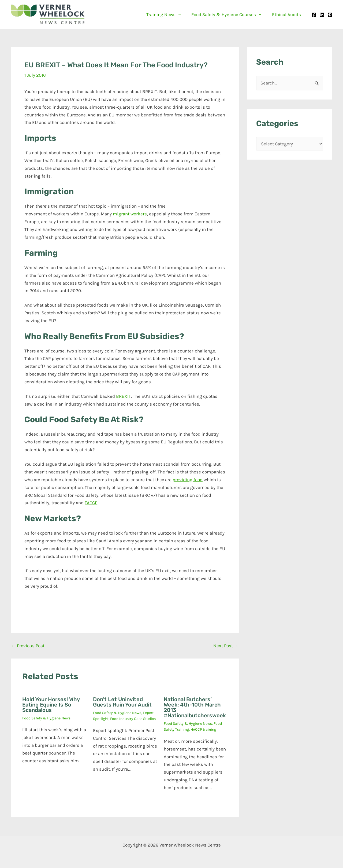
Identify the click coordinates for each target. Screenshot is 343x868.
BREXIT (124, 396)
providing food (188, 480)
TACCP (91, 503)
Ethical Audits (287, 14)
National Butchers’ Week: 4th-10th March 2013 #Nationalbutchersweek (195, 707)
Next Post (226, 646)
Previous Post (28, 646)
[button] (182, 14)
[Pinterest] (330, 15)
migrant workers (130, 214)
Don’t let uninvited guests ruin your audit (122, 702)
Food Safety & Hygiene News (46, 718)
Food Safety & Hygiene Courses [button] (228, 14)
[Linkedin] (322, 15)
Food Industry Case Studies (133, 719)
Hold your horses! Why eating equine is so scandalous (51, 705)
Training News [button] (167, 14)
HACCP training (203, 729)
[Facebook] (314, 15)
